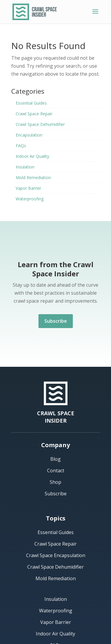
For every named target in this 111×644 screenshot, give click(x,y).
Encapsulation (29, 135)
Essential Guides (31, 103)
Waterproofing (30, 199)
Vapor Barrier (28, 188)
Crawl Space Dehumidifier (40, 124)
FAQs (21, 146)
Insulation (25, 167)
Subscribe (56, 321)
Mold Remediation (33, 177)
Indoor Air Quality (32, 156)
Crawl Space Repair (34, 114)
